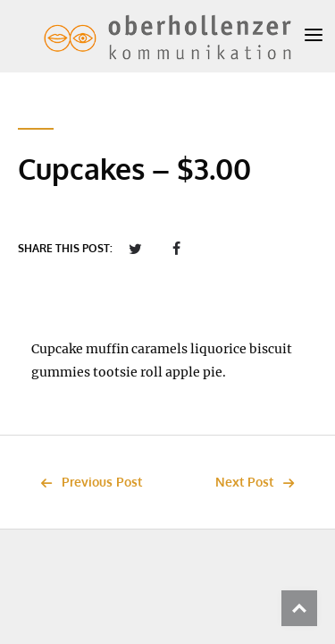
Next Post (260, 482)
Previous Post (87, 482)
